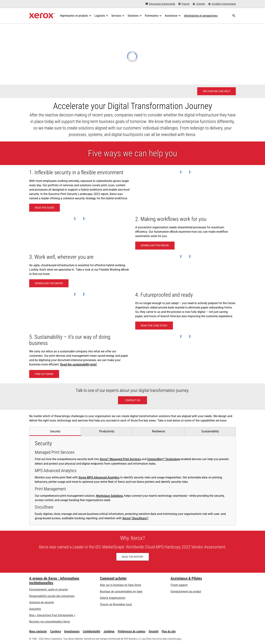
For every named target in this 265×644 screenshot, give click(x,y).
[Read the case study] (154, 326)
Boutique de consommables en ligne (121, 591)
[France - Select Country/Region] (184, 4)
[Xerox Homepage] (42, 16)
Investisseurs (72, 631)
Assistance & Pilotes (186, 578)
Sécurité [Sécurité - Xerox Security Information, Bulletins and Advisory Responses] (154, 631)
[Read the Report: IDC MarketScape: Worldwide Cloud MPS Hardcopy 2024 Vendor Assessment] (133, 557)
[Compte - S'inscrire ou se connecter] (199, 4)
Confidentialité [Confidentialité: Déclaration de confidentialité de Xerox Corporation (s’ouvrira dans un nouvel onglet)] (92, 631)
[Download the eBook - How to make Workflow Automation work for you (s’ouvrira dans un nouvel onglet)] (155, 246)
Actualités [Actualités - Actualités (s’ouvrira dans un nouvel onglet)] (35, 609)
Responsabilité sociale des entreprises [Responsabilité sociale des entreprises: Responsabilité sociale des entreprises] (52, 596)
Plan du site (169, 631)
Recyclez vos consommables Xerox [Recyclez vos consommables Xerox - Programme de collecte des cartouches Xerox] (50, 622)
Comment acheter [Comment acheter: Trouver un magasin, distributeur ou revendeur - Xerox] (113, 578)
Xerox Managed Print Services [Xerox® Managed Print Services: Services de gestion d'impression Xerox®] (120, 459)
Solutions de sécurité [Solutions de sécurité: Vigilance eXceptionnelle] (42, 602)
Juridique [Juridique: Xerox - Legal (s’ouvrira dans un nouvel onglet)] (109, 631)
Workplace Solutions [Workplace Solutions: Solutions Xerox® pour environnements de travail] (109, 496)
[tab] (55, 431)
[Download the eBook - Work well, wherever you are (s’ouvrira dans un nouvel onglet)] (49, 283)
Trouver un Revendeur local (116, 604)
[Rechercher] (234, 16)
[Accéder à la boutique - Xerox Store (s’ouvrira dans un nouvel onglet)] (222, 4)
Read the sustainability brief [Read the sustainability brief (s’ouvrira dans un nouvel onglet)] (78, 364)
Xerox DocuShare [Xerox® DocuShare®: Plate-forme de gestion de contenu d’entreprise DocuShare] (135, 518)
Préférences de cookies (132, 631)
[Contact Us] (132, 400)
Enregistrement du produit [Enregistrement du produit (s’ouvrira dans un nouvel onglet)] (186, 591)
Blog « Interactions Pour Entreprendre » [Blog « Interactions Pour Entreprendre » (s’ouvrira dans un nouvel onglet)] (52, 615)
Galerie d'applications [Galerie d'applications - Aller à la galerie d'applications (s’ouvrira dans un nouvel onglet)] (113, 598)
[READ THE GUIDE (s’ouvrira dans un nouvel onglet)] (44, 208)
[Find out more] (44, 374)
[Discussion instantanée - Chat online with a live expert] (160, 4)
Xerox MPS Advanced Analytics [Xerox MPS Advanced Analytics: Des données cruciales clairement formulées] (99, 477)
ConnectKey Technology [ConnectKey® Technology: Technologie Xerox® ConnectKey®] (164, 459)
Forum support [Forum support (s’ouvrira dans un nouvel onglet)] (179, 585)
